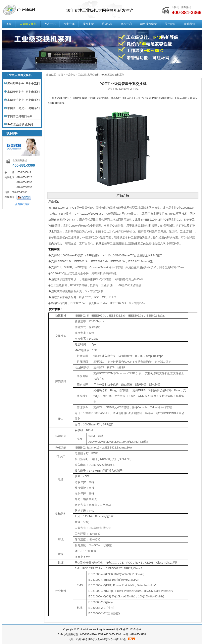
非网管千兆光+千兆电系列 (24, 108)
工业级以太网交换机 (89, 75)
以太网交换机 (28, 24)
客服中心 (127, 24)
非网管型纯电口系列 (20, 116)
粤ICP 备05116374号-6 (128, 629)
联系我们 (189, 24)
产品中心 (50, 24)
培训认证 (107, 24)
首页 (9, 24)
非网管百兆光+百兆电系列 (24, 92)
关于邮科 (170, 24)
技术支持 (88, 24)
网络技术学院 (148, 24)
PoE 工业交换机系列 (20, 124)
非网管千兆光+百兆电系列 (24, 100)
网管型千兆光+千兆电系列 (24, 84)
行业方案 (69, 24)
